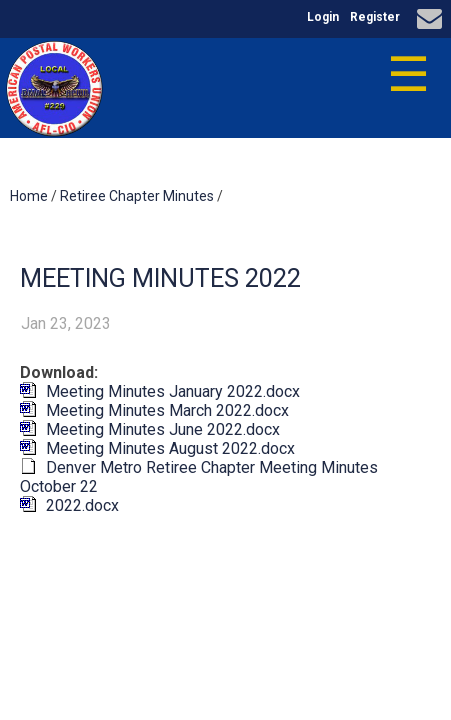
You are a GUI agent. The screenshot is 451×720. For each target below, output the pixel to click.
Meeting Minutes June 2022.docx (163, 429)
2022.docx (82, 505)
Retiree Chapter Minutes (137, 196)
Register (375, 17)
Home (29, 196)
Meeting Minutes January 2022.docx (173, 391)
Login (323, 17)
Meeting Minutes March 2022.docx (167, 410)
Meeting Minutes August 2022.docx (170, 448)
